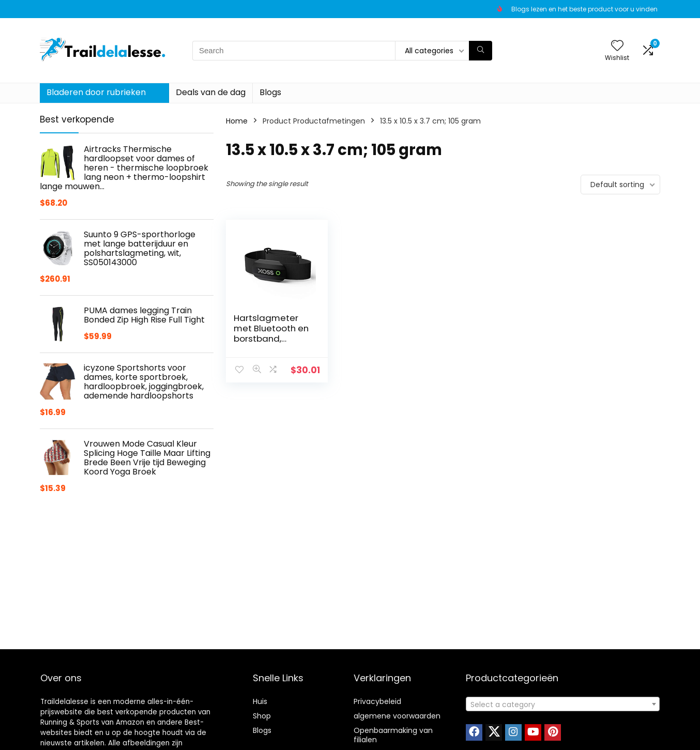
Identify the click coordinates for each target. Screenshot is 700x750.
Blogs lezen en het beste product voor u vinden (584, 9)
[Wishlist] (617, 46)
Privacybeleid (377, 701)
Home (237, 121)
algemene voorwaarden (397, 716)
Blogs (270, 92)
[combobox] (563, 704)
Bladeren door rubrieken (96, 92)
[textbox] (563, 705)
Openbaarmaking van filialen (393, 735)
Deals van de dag (211, 92)
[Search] (481, 51)
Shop (262, 716)
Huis (260, 701)
